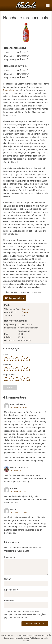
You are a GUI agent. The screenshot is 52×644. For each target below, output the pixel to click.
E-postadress (11, 590)
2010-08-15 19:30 (18, 407)
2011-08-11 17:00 (18, 513)
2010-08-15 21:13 (18, 471)
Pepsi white (9, 90)
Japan (25, 312)
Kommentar (10, 557)
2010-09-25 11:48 (18, 492)
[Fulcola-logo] (26, 5)
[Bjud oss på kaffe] (15, 298)
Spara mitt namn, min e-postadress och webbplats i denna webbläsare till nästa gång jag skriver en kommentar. (25, 614)
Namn (8, 579)
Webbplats (9, 600)
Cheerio (26, 309)
